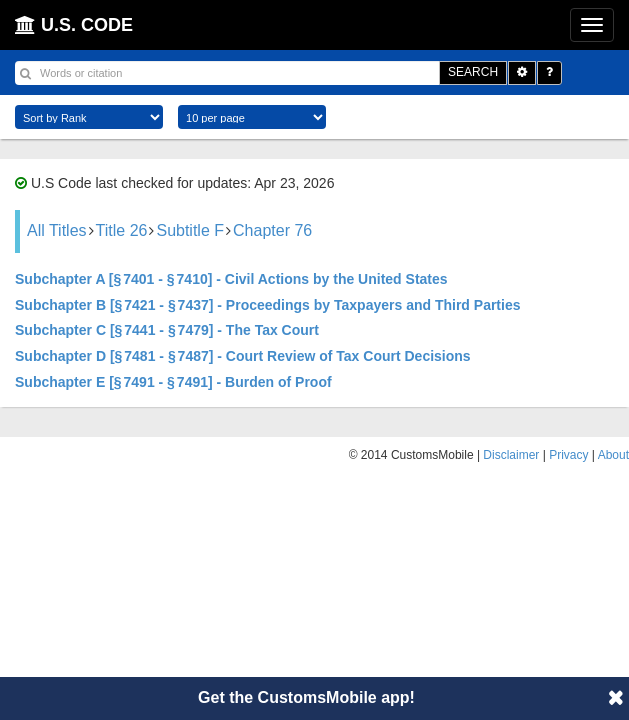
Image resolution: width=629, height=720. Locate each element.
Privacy (568, 455)
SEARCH (473, 72)
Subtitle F (190, 230)
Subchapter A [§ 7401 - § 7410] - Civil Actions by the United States (231, 279)
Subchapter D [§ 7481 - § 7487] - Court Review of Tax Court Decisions (243, 356)
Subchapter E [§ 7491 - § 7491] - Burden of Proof (173, 382)
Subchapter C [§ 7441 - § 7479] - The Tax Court (167, 330)
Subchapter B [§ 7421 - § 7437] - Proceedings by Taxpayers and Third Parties (267, 305)
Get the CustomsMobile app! (306, 697)
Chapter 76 (272, 230)
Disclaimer (511, 455)
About (613, 455)
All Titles (57, 230)
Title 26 (122, 230)
